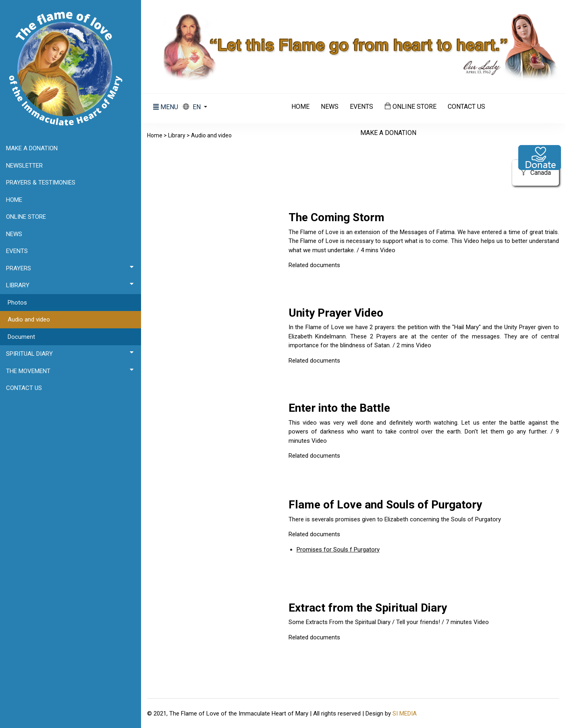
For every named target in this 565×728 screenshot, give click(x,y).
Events (361, 107)
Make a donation (388, 133)
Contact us (466, 107)
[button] (195, 107)
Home (300, 107)
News (330, 107)
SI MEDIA (405, 713)
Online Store (410, 106)
